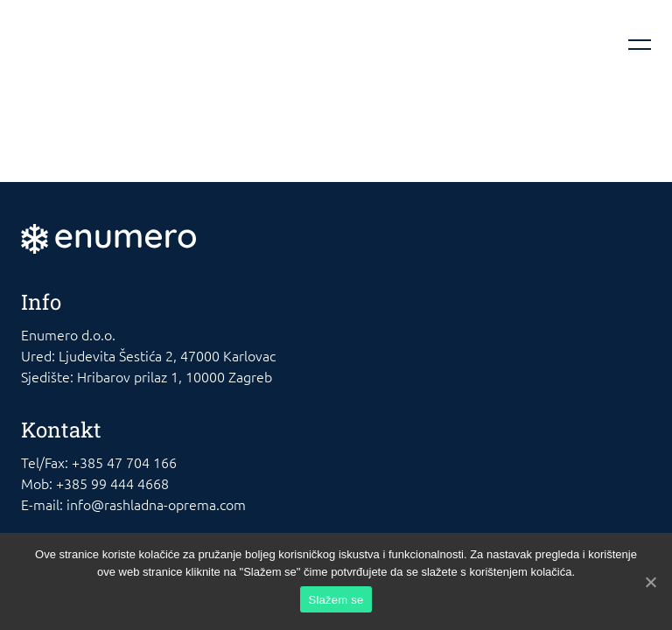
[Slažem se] (650, 582)
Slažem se (336, 600)
